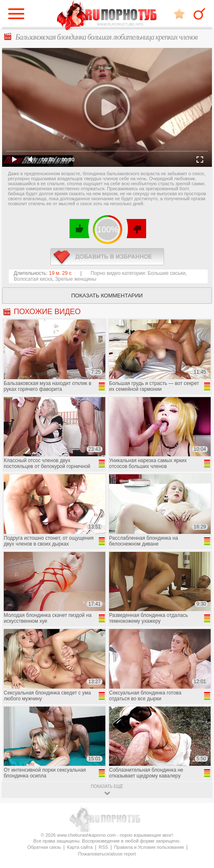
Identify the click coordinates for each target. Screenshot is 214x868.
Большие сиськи (166, 273)
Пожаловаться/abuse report (107, 854)
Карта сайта (80, 847)
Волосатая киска (33, 279)
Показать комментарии (107, 296)
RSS (103, 847)
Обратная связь (44, 847)
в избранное (107, 257)
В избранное (179, 14)
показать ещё (107, 786)
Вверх (198, 814)
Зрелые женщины (76, 279)
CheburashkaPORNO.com (107, 16)
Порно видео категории (118, 273)
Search (199, 14)
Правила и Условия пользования (149, 847)
